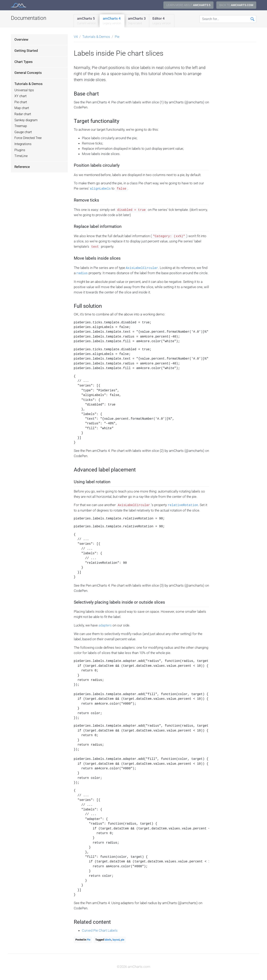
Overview (21, 39)
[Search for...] (228, 19)
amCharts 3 (137, 21)
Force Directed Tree (28, 138)
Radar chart (23, 114)
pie (123, 940)
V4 (76, 37)
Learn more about (188, 5)
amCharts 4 (112, 21)
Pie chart (21, 102)
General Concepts (28, 73)
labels (108, 940)
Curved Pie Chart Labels (100, 930)
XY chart (20, 96)
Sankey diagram (26, 120)
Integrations (23, 144)
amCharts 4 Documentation (19, 5)
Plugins (20, 150)
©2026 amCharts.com (133, 967)
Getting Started (26, 51)
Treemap (21, 126)
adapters (105, 625)
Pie (117, 37)
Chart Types (24, 62)
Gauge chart (23, 132)
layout (116, 940)
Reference (22, 167)
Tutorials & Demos (28, 84)
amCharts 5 (87, 21)
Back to (236, 5)
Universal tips (24, 90)
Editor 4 (162, 21)
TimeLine (21, 156)
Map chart (22, 108)
